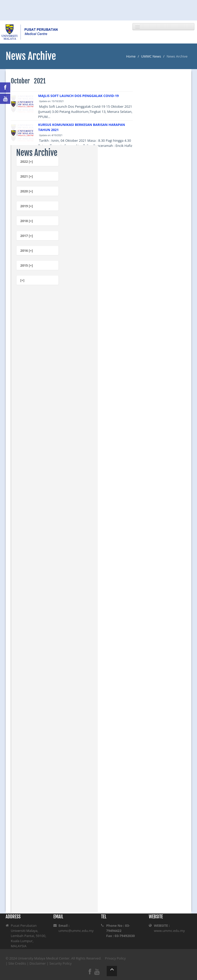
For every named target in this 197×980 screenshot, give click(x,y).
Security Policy (61, 963)
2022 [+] (27, 161)
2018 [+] (27, 221)
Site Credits (17, 963)
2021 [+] (27, 176)
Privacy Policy (115, 958)
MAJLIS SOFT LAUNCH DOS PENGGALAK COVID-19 (78, 96)
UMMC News (151, 56)
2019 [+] (27, 206)
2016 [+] (27, 251)
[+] (22, 280)
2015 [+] (27, 265)
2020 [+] (27, 191)
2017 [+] (27, 236)
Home (131, 56)
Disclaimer (38, 963)
